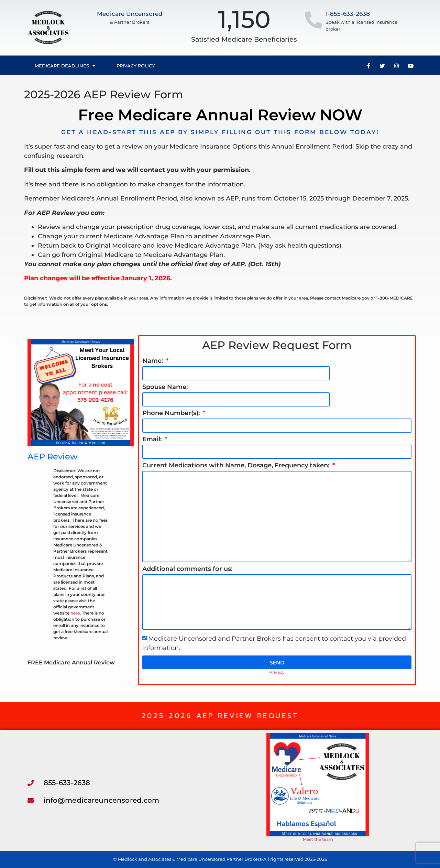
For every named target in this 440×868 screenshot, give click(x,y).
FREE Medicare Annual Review (71, 663)
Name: (153, 361)
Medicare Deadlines (65, 66)
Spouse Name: (165, 387)
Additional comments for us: (187, 569)
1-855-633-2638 (348, 14)
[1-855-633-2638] (313, 20)
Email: (153, 440)
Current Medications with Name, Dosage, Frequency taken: (237, 466)
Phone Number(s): (172, 413)
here (75, 613)
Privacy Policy (136, 66)
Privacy (277, 672)
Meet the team (318, 839)
